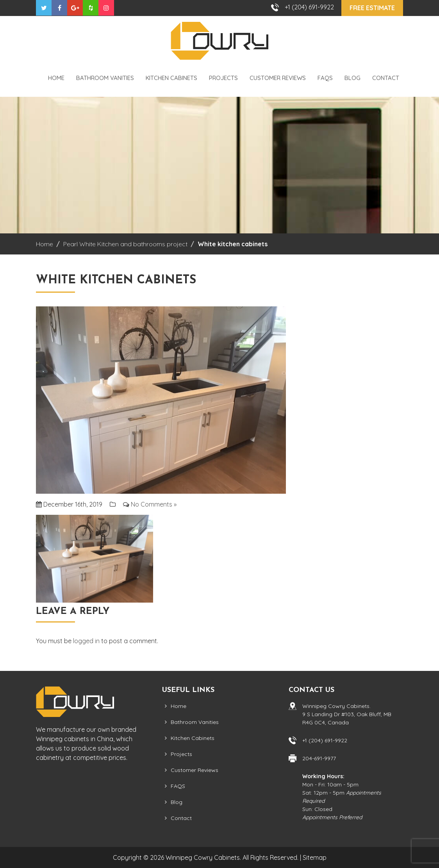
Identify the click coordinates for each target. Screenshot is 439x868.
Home (56, 78)
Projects (223, 78)
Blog (352, 78)
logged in (86, 641)
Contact (386, 78)
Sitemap (315, 857)
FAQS (325, 78)
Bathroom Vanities (105, 78)
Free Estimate (372, 8)
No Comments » (154, 504)
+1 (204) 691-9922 (309, 7)
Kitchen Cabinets (171, 78)
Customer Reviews (278, 78)
